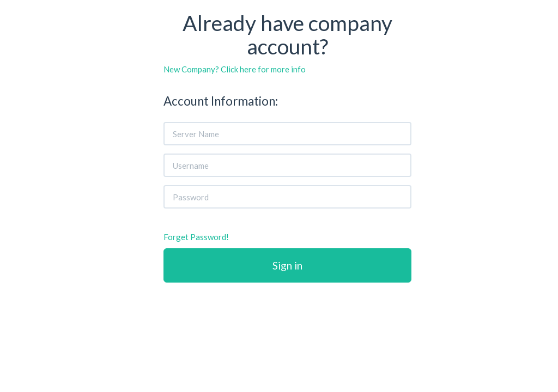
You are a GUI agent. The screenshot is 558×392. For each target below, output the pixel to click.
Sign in (287, 265)
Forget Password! (196, 237)
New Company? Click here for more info (235, 69)
